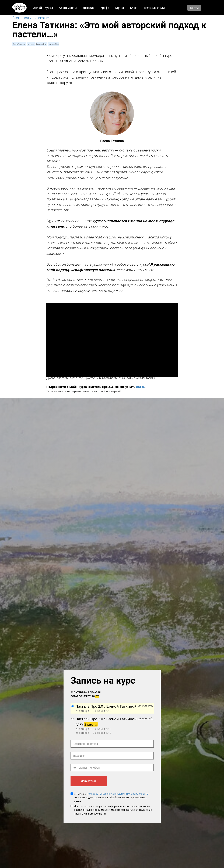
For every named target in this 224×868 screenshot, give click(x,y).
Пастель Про (41, 44)
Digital (120, 8)
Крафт (105, 8)
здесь (140, 387)
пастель (31, 44)
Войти (194, 8)
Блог (133, 8)
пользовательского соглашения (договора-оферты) (118, 794)
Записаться (89, 781)
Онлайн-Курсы (43, 8)
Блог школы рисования (31, 18)
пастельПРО (53, 44)
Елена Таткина (19, 44)
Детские (89, 8)
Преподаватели (154, 8)
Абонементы (68, 8)
